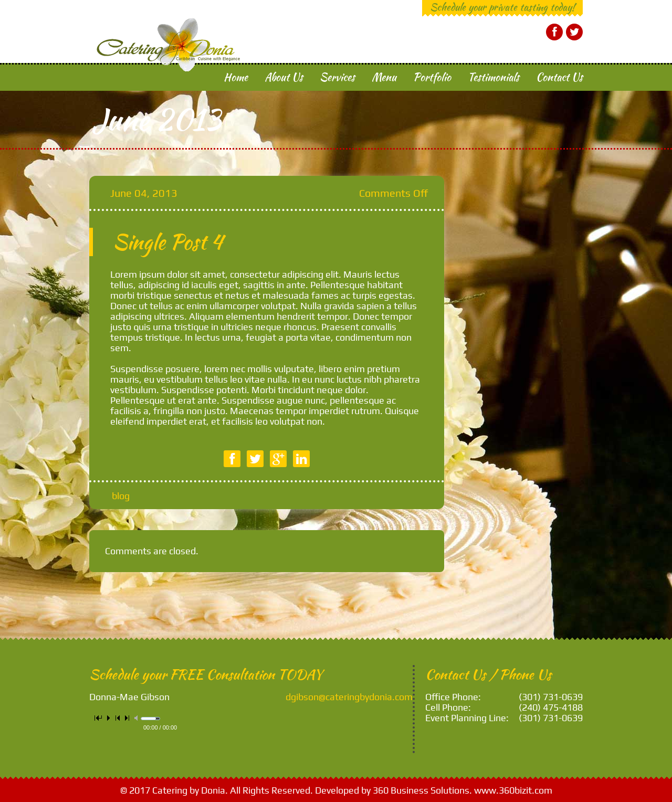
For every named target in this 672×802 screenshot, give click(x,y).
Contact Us (559, 77)
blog (121, 496)
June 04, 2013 (144, 193)
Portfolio (432, 77)
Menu (384, 77)
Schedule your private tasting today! (502, 7)
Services (338, 77)
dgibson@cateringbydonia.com (349, 697)
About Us (284, 77)
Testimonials (493, 77)
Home (236, 77)
